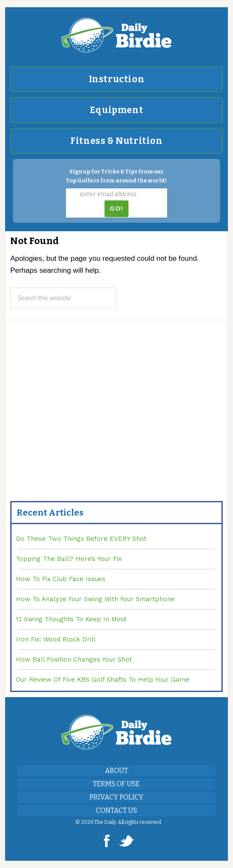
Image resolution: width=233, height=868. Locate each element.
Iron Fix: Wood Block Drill (56, 639)
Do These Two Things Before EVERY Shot (81, 539)
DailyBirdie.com (116, 35)
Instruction (117, 79)
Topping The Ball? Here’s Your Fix (69, 559)
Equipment (116, 110)
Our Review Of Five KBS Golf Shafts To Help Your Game (103, 680)
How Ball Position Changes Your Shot (74, 659)
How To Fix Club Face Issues (61, 579)
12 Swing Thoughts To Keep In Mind (71, 619)
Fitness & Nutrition (116, 141)
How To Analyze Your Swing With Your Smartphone (95, 599)
